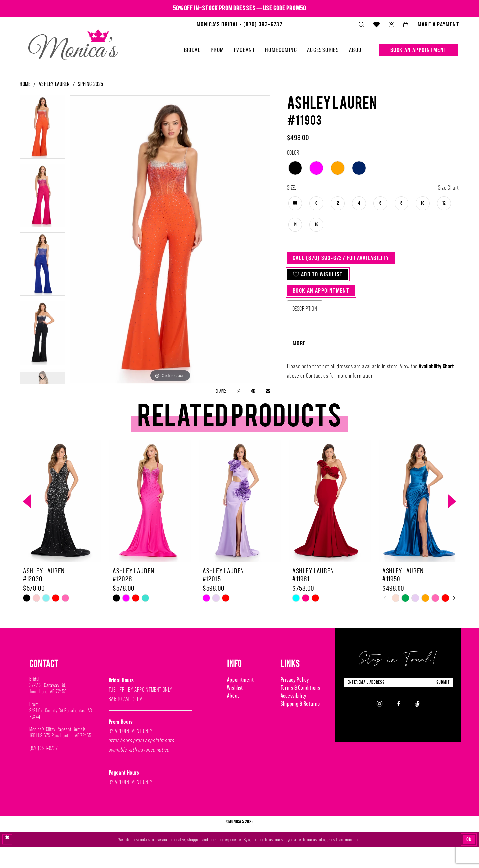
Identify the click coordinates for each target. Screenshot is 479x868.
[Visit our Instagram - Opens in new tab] (379, 725)
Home (25, 84)
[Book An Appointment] (418, 50)
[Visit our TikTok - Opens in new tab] (417, 725)
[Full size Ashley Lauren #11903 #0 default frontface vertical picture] (170, 240)
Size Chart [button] (449, 188)
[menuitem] (239, 24)
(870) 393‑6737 (43, 770)
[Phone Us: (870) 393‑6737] (239, 24)
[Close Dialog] (7, 861)
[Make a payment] (438, 24)
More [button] (299, 365)
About (233, 717)
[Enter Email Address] (398, 704)
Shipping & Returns (300, 725)
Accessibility (294, 717)
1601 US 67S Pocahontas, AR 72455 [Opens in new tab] (60, 757)
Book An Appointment (321, 290)
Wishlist (235, 709)
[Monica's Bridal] (73, 42)
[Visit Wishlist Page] (376, 24)
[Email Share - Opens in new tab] (268, 391)
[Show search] (361, 24)
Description (305, 309)
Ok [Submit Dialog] (469, 861)
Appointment (240, 701)
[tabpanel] (42, 130)
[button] (391, 24)
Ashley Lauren (54, 84)
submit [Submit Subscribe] (443, 704)
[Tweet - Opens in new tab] (239, 391)
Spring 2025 (91, 84)
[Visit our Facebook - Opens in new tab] (399, 725)
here (357, 861)
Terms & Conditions (301, 709)
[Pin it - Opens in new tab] (253, 391)
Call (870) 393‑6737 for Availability (341, 258)
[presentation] (60, 523)
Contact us (317, 398)
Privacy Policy (295, 701)
